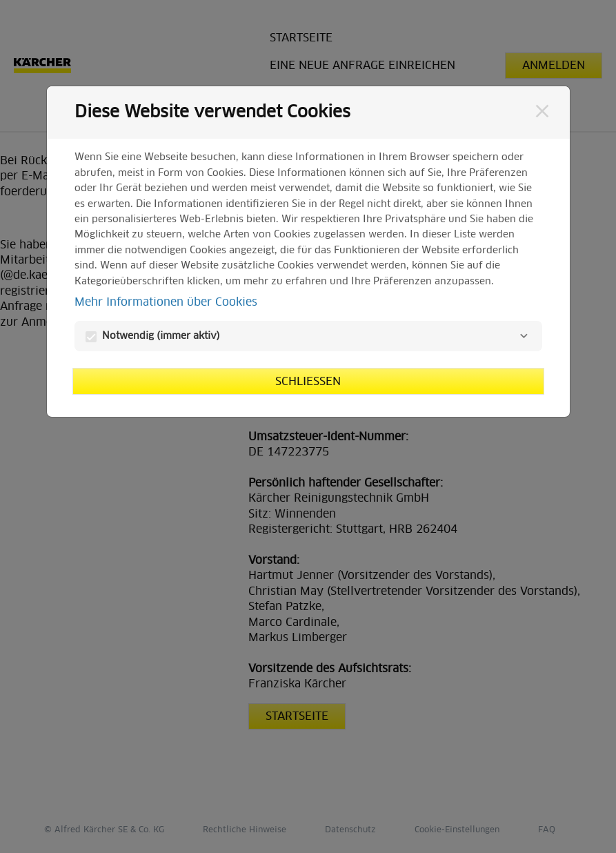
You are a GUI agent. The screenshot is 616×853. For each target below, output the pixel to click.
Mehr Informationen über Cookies (166, 302)
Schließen (308, 382)
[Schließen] (542, 111)
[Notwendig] (524, 336)
